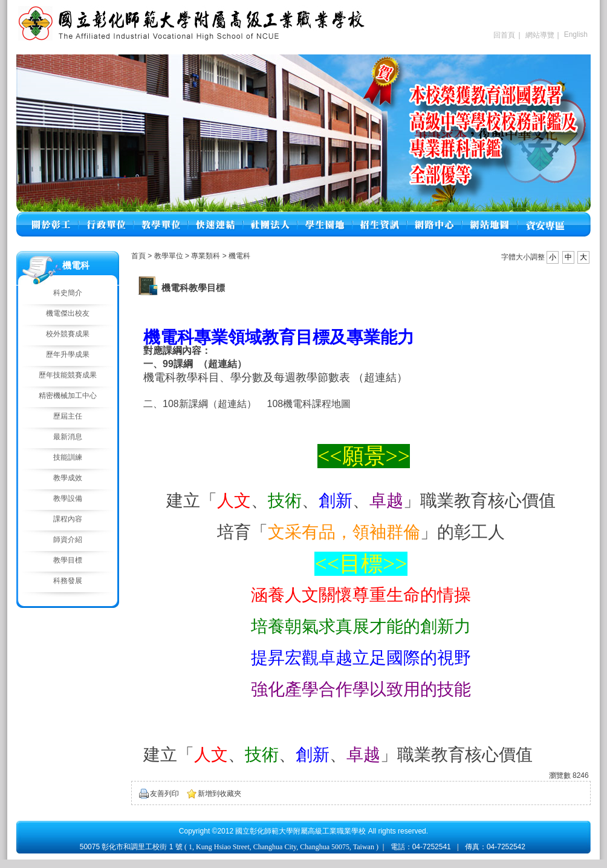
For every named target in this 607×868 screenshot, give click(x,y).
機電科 (239, 256)
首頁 (138, 256)
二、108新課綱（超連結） (200, 404)
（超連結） (380, 377)
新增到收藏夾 (219, 794)
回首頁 (504, 35)
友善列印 (164, 794)
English (576, 34)
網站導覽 (540, 35)
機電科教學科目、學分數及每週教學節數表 (247, 377)
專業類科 (206, 256)
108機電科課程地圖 (309, 404)
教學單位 (170, 256)
